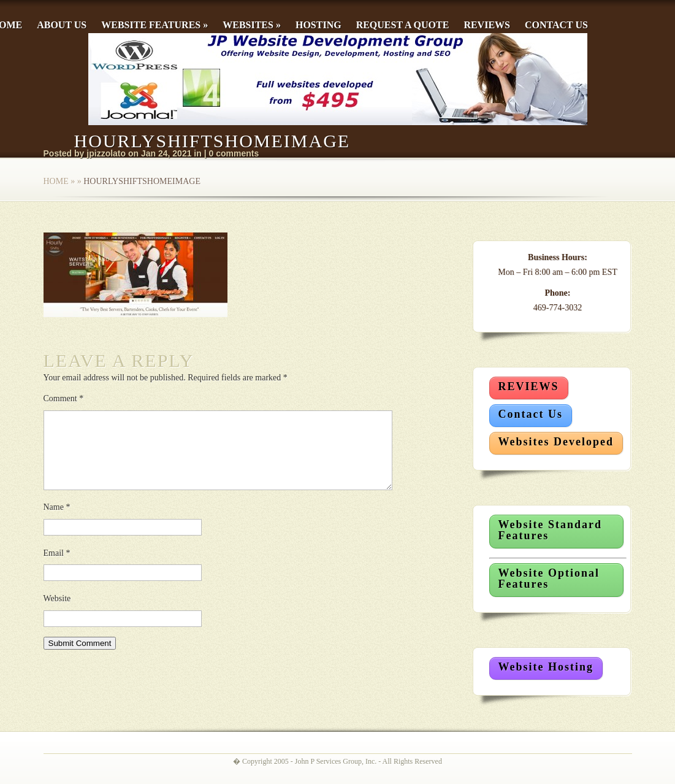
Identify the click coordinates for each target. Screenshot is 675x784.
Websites (252, 25)
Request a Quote (403, 25)
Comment (64, 398)
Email (57, 568)
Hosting (318, 25)
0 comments (234, 153)
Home (56, 181)
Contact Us (556, 25)
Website (57, 613)
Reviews (487, 25)
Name (57, 522)
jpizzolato (106, 153)
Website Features (154, 25)
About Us (62, 25)
